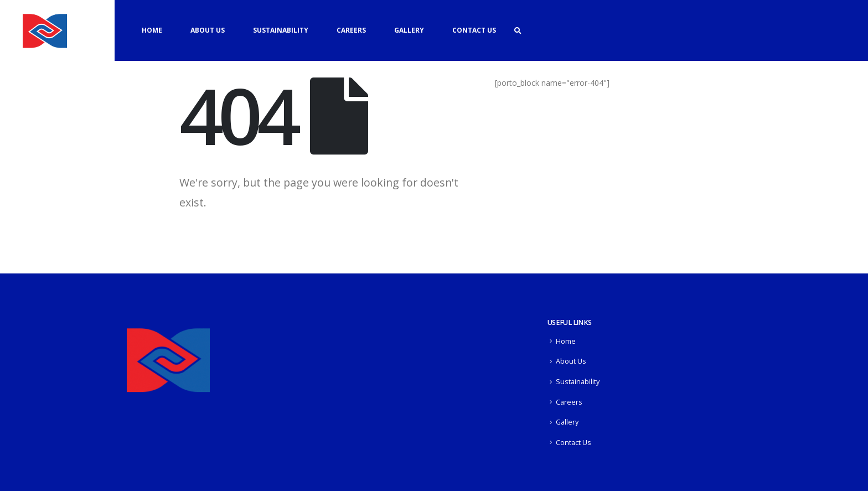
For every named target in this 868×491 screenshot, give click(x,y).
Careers (351, 30)
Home (152, 30)
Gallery (409, 30)
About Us (208, 30)
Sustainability (281, 30)
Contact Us (474, 30)
